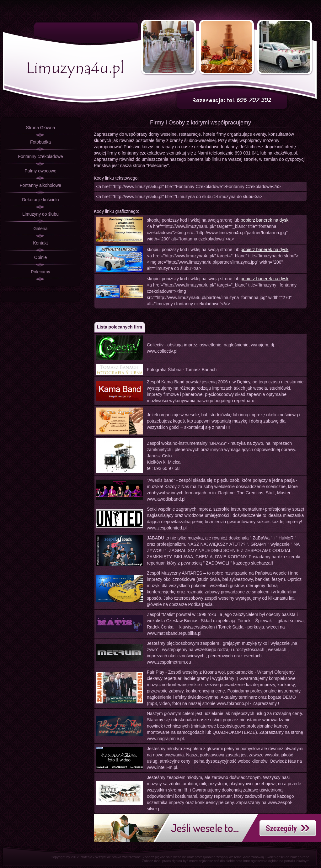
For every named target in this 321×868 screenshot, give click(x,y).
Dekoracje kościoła (40, 200)
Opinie (40, 257)
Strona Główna (41, 128)
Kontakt (40, 243)
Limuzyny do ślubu (40, 214)
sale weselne (176, 857)
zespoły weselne (229, 857)
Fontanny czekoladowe (40, 156)
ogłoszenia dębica (265, 861)
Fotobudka (40, 142)
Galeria (40, 229)
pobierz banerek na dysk (265, 220)
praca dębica (172, 861)
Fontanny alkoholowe (40, 185)
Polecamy (40, 272)
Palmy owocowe (40, 171)
